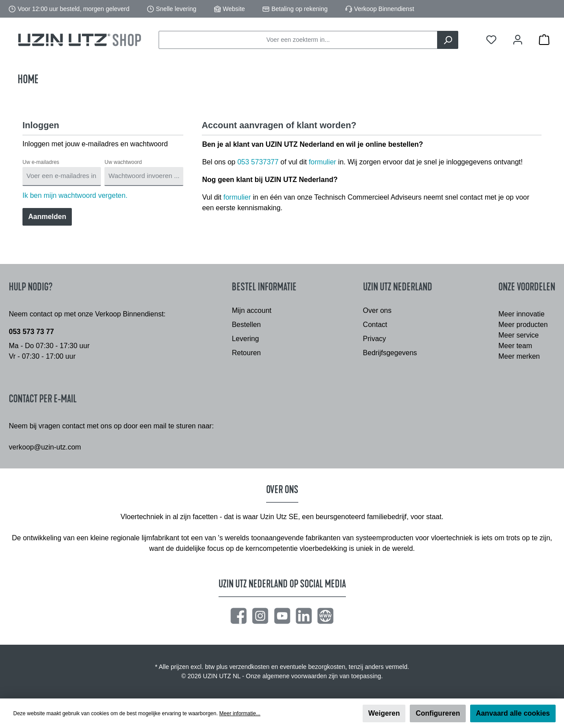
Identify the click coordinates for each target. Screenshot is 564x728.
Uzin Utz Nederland (398, 287)
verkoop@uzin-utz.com (45, 447)
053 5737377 (258, 162)
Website (234, 9)
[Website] (325, 616)
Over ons (377, 310)
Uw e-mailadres (41, 162)
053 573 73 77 (31, 332)
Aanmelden (47, 217)
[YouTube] (282, 616)
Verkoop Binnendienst (384, 9)
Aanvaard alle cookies (513, 713)
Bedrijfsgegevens (390, 353)
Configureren (438, 713)
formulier (323, 162)
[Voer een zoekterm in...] (298, 40)
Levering (245, 339)
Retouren (246, 353)
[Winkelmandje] (544, 40)
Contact (375, 325)
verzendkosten (250, 667)
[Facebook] (239, 616)
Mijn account (252, 310)
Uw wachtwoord (123, 162)
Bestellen (246, 325)
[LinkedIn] (304, 616)
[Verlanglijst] (491, 40)
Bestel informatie (264, 287)
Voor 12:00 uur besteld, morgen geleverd (74, 9)
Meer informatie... (240, 713)
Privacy (375, 339)
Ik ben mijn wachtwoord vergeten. (75, 195)
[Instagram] (260, 616)
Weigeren (384, 713)
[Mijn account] (518, 40)
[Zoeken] (448, 40)
